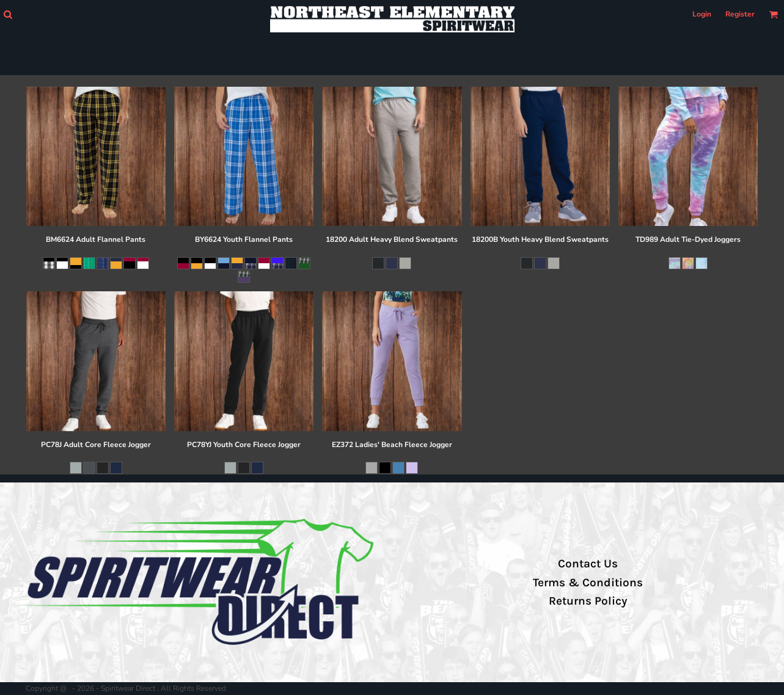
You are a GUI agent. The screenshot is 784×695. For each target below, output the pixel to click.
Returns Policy (588, 601)
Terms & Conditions (588, 583)
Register (740, 14)
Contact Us (588, 564)
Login (702, 14)
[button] (8, 14)
